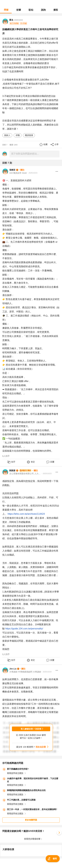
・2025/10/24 (46, 672)
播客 (56, 10)
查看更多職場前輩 (32, 839)
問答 (6, 10)
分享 (56, 144)
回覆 (52, 462)
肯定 (33, 462)
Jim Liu (13, 669)
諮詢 (43, 10)
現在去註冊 (41, 747)
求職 (18, 135)
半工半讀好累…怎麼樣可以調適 (21, 800)
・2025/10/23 (32, 173)
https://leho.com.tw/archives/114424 (26, 514)
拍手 (13, 462)
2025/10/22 (18, 20)
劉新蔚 (12, 471)
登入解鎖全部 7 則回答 (31, 729)
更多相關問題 (31, 820)
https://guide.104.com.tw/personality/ (24, 629)
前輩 (19, 10)
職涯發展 (29, 135)
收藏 (45, 144)
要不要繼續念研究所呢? (18, 769)
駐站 (31, 10)
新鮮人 (7, 135)
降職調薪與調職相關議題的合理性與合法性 (26, 790)
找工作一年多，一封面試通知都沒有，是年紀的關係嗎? (32, 809)
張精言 (12, 170)
